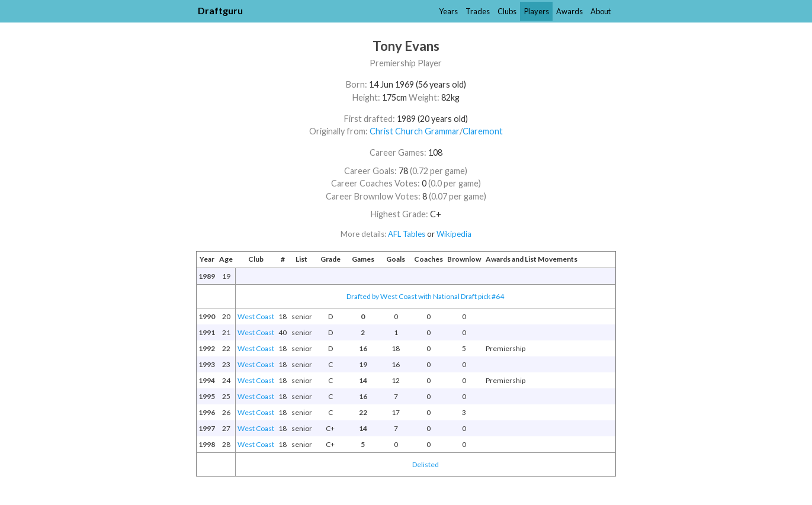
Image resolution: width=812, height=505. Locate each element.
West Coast (256, 316)
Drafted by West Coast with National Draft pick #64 (425, 296)
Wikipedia (454, 234)
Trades (478, 11)
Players (537, 11)
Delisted (426, 464)
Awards (569, 11)
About (601, 11)
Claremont (483, 131)
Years (448, 11)
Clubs (507, 11)
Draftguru (220, 10)
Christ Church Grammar (415, 131)
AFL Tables (407, 234)
